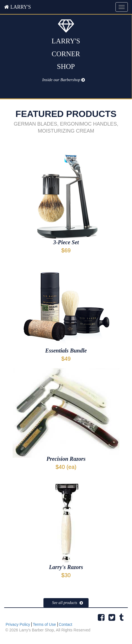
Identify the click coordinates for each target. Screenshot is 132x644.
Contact (65, 624)
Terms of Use (44, 624)
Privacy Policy (18, 624)
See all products (65, 603)
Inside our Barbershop (61, 80)
